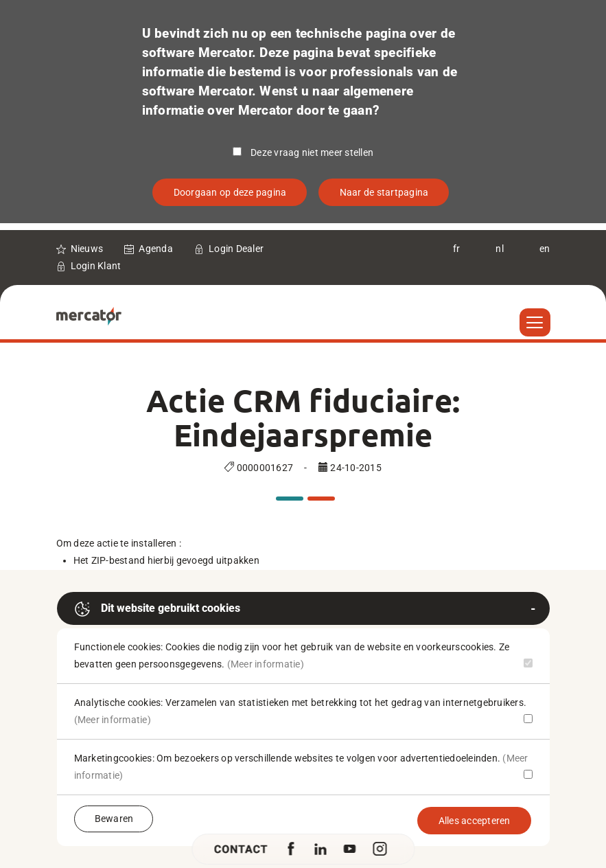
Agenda (156, 249)
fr (457, 249)
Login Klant (96, 266)
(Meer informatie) (266, 664)
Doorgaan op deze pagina (230, 192)
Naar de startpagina (384, 192)
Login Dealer (236, 249)
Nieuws (87, 249)
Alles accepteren (475, 821)
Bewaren (114, 819)
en (545, 249)
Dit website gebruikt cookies (157, 609)
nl (500, 249)
